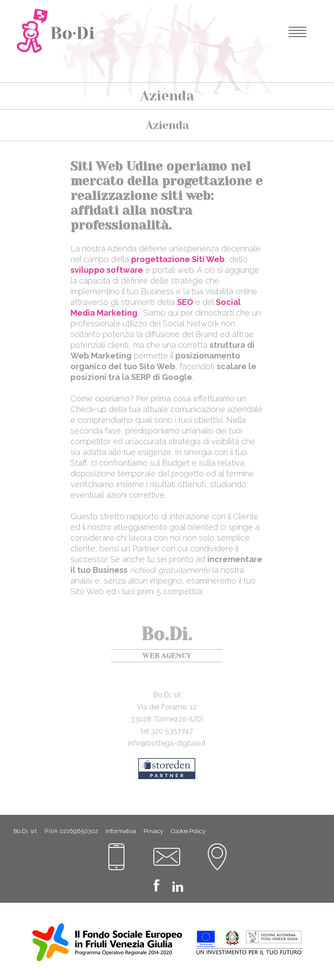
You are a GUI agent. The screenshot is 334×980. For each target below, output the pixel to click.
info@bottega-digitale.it (167, 743)
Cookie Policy (188, 831)
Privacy (153, 831)
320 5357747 (172, 731)
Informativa (121, 831)
